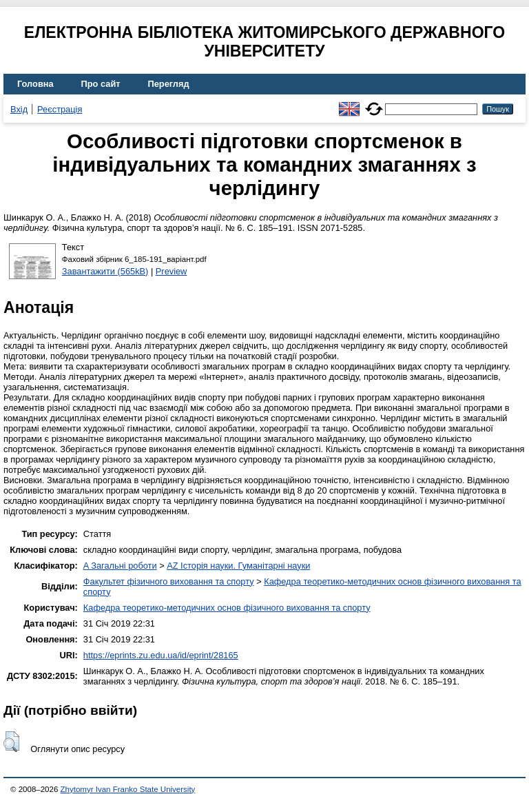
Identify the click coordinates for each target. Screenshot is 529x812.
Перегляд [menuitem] (169, 84)
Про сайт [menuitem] (101, 84)
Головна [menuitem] (35, 84)
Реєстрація (60, 109)
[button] (11, 742)
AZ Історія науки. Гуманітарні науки (238, 566)
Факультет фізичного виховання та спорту (169, 581)
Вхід (19, 109)
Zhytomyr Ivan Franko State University (128, 789)
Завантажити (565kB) (105, 271)
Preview (172, 271)
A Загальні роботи (120, 566)
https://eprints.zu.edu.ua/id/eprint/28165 (161, 655)
